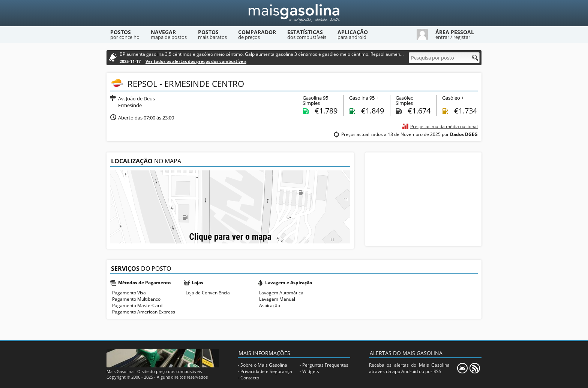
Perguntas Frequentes (325, 365)
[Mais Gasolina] (294, 13)
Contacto (250, 378)
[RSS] (475, 368)
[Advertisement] (423, 199)
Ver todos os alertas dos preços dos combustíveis (196, 61)
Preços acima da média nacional (444, 126)
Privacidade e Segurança (266, 371)
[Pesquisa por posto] (444, 58)
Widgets (311, 371)
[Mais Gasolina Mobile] (462, 368)
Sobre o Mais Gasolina (264, 365)
